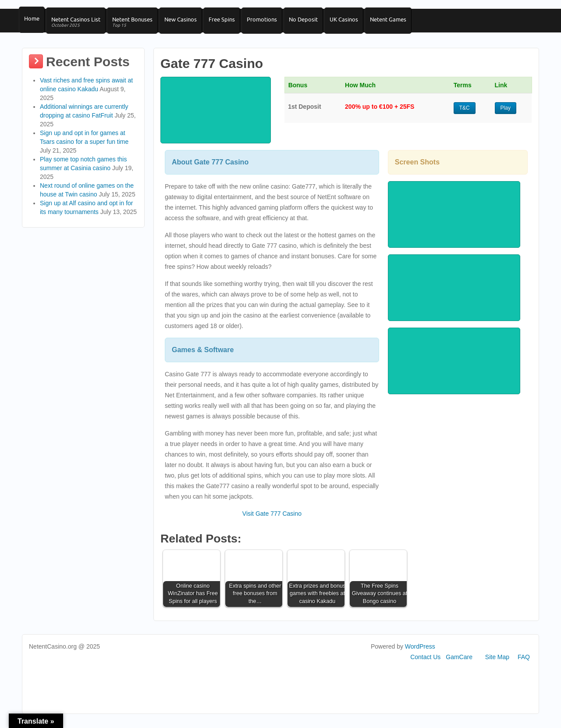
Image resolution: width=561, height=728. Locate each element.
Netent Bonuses (137, 26)
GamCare (459, 664)
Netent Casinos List (78, 26)
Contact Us (425, 664)
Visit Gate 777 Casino (272, 521)
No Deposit (317, 22)
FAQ (524, 664)
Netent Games (406, 22)
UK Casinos (360, 22)
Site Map (497, 664)
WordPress (420, 654)
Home (32, 22)
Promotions (273, 22)
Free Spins (231, 22)
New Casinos (188, 22)
